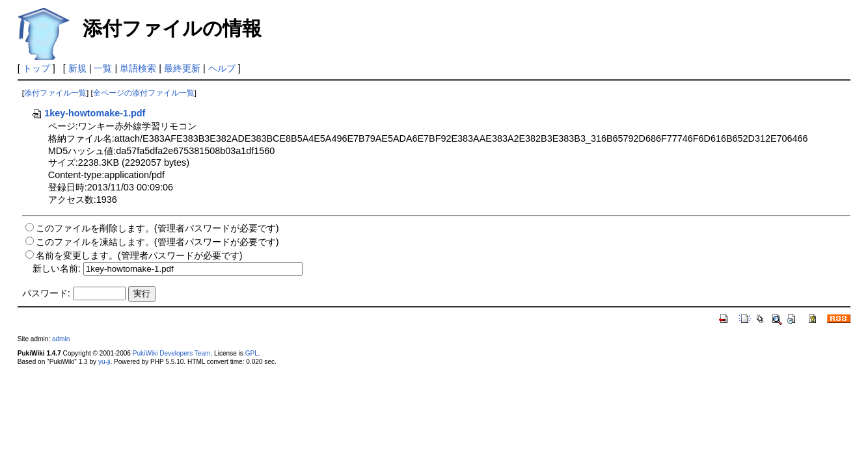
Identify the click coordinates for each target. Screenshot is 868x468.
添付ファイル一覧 (55, 93)
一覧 (103, 68)
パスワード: (46, 293)
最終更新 (182, 68)
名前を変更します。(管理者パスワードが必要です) (139, 255)
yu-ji (104, 362)
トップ (36, 68)
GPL (252, 353)
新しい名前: (57, 268)
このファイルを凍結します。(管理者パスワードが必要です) (157, 242)
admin (61, 339)
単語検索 (138, 68)
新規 (77, 68)
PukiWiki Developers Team (172, 353)
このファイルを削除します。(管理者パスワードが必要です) (157, 228)
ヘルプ (222, 68)
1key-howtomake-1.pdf (88, 113)
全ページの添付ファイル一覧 (144, 93)
